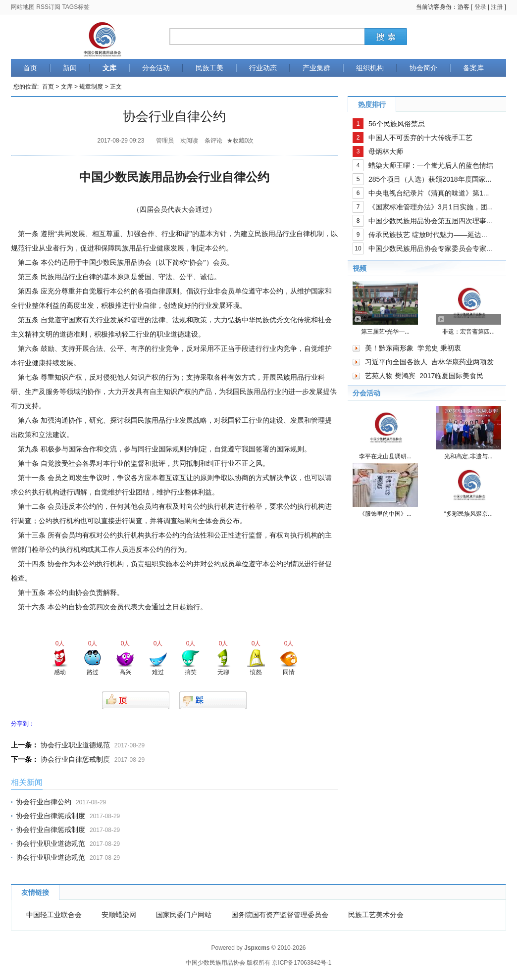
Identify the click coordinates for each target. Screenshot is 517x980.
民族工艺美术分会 (376, 915)
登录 (480, 7)
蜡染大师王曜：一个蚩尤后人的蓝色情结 (431, 165)
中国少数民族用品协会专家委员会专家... (430, 248)
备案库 (473, 68)
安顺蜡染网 (119, 915)
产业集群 (316, 68)
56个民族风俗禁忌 (397, 124)
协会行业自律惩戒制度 (75, 759)
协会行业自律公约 (44, 802)
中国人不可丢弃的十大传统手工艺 (420, 138)
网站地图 (23, 7)
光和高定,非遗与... (468, 456)
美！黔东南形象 (389, 348)
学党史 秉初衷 (439, 348)
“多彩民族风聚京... (468, 514)
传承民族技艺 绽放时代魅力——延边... (428, 235)
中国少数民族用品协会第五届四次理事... (430, 221)
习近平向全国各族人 (396, 362)
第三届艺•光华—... (385, 332)
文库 (109, 68)
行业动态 (263, 68)
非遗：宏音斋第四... (468, 332)
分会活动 (156, 68)
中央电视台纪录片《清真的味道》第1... (429, 193)
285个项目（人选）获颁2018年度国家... (430, 179)
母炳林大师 (386, 151)
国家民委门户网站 (184, 915)
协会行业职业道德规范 (75, 745)
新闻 (70, 68)
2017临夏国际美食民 (451, 376)
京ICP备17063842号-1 (302, 963)
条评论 (213, 141)
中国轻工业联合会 (54, 915)
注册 (497, 7)
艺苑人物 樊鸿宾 (390, 376)
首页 (30, 68)
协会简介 (423, 68)
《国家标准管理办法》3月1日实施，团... (431, 207)
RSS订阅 (48, 7)
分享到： (23, 724)
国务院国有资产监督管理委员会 (280, 915)
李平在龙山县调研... (385, 456)
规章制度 (91, 87)
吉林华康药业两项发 (463, 362)
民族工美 (209, 68)
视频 (360, 268)
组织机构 (370, 68)
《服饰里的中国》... (385, 514)
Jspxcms (257, 948)
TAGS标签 (76, 7)
